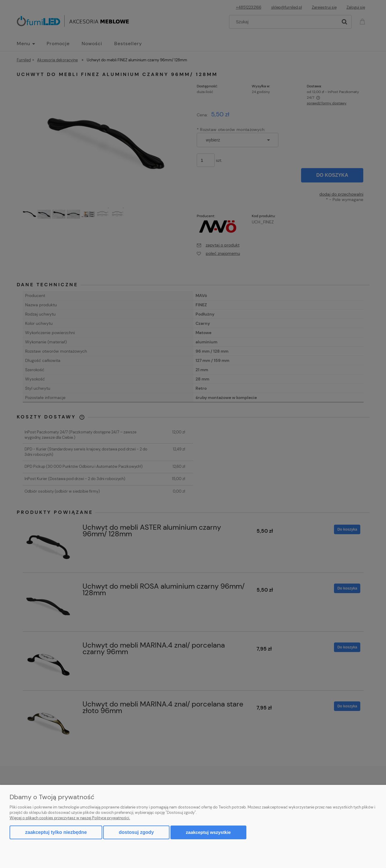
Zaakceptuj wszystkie (208, 832)
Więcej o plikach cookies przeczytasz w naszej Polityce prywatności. (70, 818)
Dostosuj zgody (136, 832)
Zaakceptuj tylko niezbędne (56, 832)
